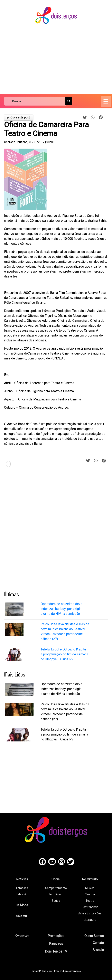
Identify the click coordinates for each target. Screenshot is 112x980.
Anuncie (98, 950)
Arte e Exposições (90, 913)
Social (56, 879)
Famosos (22, 888)
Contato (98, 943)
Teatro (90, 901)
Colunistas (22, 936)
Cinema (90, 894)
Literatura (90, 920)
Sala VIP (22, 916)
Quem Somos (94, 936)
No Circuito (90, 879)
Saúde (56, 901)
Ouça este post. (19, 117)
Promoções (56, 936)
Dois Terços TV (56, 951)
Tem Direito (56, 894)
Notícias (22, 879)
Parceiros (56, 944)
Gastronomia (90, 907)
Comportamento (56, 888)
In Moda (22, 905)
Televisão (22, 894)
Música (90, 888)
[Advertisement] (58, 59)
